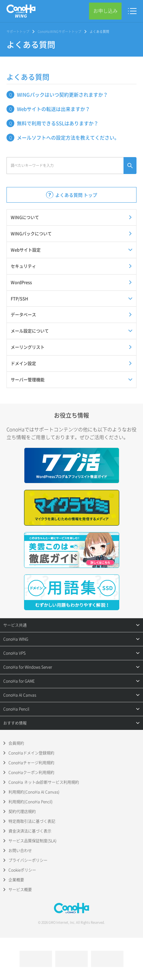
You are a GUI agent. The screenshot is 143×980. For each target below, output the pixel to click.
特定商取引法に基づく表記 (32, 821)
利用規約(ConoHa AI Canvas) (34, 792)
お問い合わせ (20, 851)
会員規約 (16, 743)
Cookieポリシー (22, 870)
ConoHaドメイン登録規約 (31, 753)
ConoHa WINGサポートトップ (59, 31)
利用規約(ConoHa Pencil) (31, 802)
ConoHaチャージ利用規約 (31, 763)
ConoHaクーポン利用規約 (31, 772)
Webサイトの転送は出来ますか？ (53, 109)
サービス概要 (20, 890)
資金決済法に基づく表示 (30, 831)
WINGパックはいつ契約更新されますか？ (62, 95)
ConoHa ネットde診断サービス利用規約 (44, 782)
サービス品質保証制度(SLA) (32, 841)
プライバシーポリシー (28, 860)
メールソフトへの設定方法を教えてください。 (68, 138)
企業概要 (16, 880)
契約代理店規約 (22, 812)
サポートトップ (18, 31)
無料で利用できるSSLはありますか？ (58, 123)
